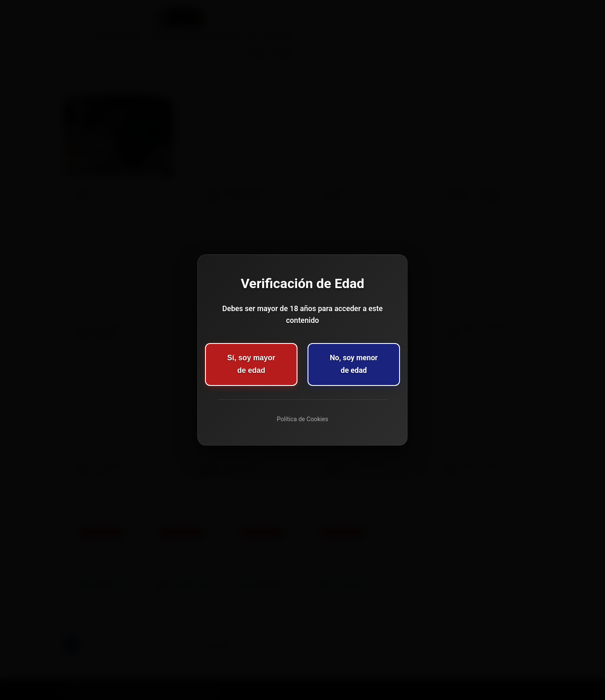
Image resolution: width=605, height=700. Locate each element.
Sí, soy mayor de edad (251, 364)
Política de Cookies (302, 419)
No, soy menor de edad (354, 364)
